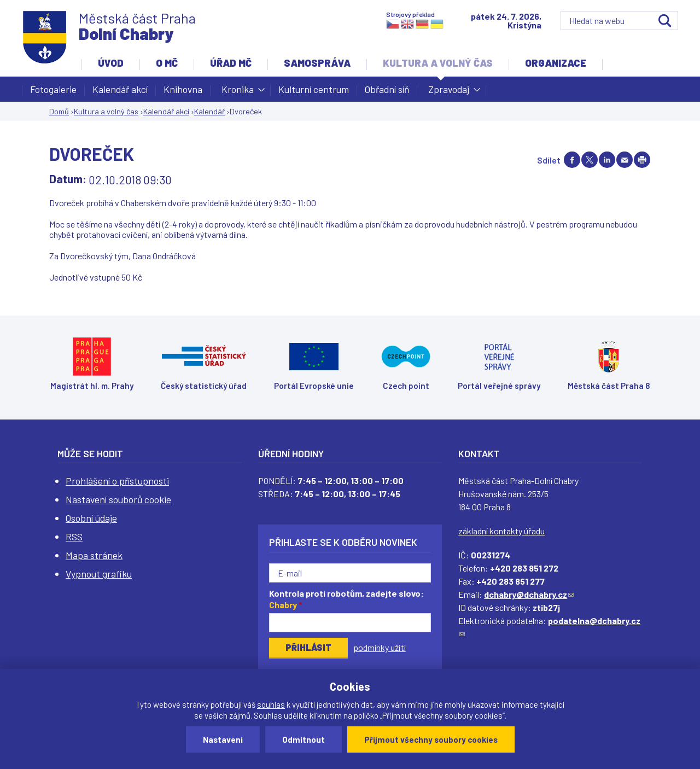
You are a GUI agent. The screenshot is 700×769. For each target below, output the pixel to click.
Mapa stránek (94, 555)
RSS (74, 537)
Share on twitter (590, 160)
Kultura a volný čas (438, 63)
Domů (59, 111)
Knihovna (183, 89)
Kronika (238, 92)
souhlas (271, 704)
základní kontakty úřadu (501, 531)
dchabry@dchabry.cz (529, 594)
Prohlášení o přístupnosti (117, 481)
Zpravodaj (449, 92)
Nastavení (223, 739)
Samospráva (317, 63)
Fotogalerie (53, 89)
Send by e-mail (625, 160)
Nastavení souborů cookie (118, 499)
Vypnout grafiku (99, 574)
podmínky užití (380, 647)
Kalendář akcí (120, 89)
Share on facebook (572, 160)
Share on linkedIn (607, 160)
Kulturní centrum (314, 89)
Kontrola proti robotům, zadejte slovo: (346, 599)
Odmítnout (304, 739)
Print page (642, 160)
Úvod (111, 63)
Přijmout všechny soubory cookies (431, 739)
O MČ (167, 63)
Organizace (556, 63)
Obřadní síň (387, 89)
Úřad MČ (231, 63)
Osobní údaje (91, 518)
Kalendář (209, 111)
